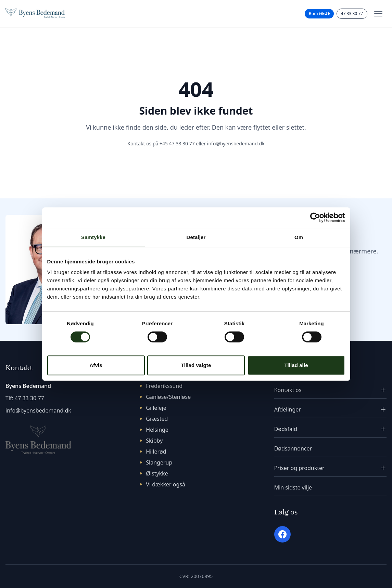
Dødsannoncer (293, 448)
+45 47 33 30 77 (177, 143)
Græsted (157, 419)
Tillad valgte (196, 365)
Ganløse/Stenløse (168, 397)
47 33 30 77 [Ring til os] (352, 14)
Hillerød (156, 452)
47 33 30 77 (29, 398)
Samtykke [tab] (93, 237)
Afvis (96, 365)
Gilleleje (156, 408)
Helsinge (157, 430)
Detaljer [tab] (196, 237)
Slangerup (159, 462)
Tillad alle (296, 365)
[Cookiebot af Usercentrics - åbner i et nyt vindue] (315, 218)
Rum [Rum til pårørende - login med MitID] (319, 14)
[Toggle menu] (378, 14)
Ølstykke (157, 473)
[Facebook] (282, 534)
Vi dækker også (166, 484)
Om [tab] (299, 237)
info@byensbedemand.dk (236, 143)
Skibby (154, 441)
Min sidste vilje (293, 487)
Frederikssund (164, 386)
